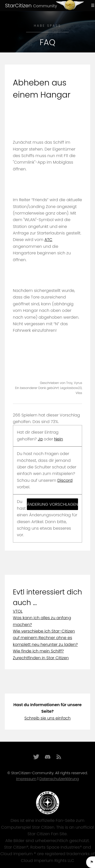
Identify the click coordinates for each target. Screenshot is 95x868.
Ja (40, 439)
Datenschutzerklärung (59, 779)
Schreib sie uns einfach (47, 718)
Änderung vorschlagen (52, 504)
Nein (59, 439)
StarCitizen (31, 6)
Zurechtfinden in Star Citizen (41, 658)
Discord (65, 480)
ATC (49, 240)
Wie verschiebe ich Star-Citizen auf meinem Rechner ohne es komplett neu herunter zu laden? (45, 638)
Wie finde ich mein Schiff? (38, 651)
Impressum (26, 779)
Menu (92, 6)
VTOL (18, 611)
